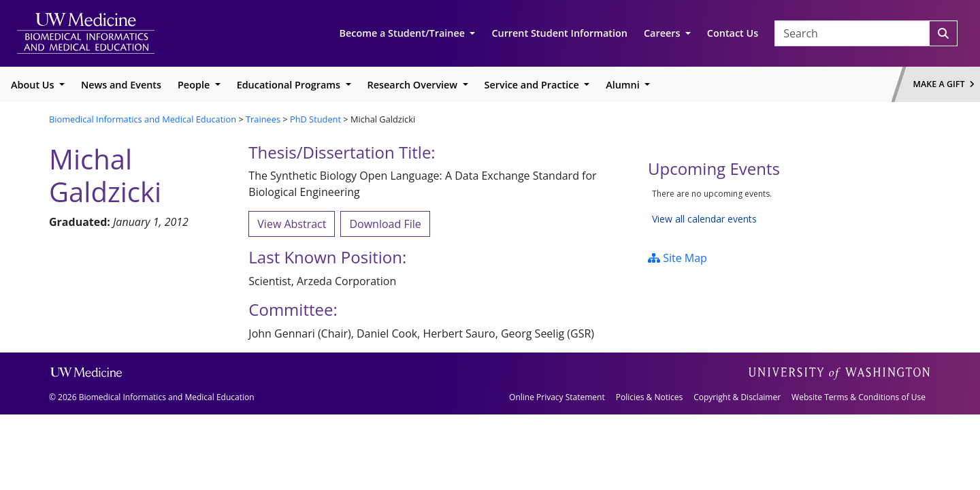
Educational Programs (290, 85)
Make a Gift (944, 84)
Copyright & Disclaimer (737, 397)
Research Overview (414, 85)
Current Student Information (559, 33)
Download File (385, 224)
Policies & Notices (649, 397)
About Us (34, 85)
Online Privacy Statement (557, 397)
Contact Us (733, 33)
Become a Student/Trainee (404, 33)
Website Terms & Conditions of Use (859, 397)
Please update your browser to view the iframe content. (789, 207)
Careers (663, 33)
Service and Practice (533, 85)
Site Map (677, 258)
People (195, 85)
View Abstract (292, 224)
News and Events (121, 85)
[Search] (943, 33)
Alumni (624, 85)
